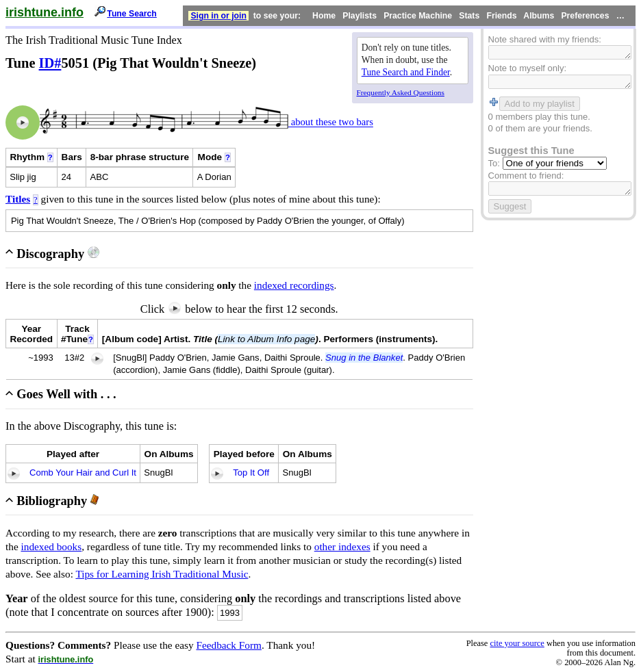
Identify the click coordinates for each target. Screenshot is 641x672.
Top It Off (251, 473)
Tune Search (132, 14)
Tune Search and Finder (406, 72)
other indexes (342, 546)
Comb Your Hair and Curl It (83, 473)
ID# (50, 63)
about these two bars (331, 122)
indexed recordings (294, 285)
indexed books (52, 546)
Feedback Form (229, 645)
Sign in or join (218, 16)
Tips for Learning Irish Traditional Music (162, 574)
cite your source (517, 643)
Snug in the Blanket (364, 358)
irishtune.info (45, 12)
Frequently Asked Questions (401, 92)
